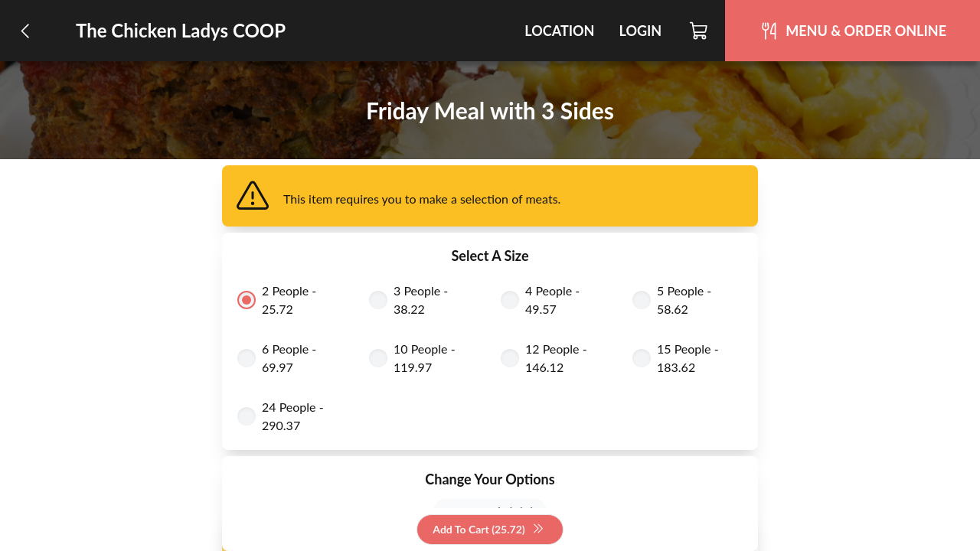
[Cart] (699, 31)
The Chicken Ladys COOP (181, 30)
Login (640, 31)
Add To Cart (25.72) (488, 530)
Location (559, 31)
